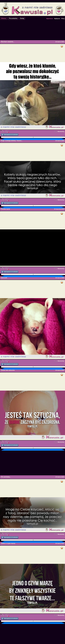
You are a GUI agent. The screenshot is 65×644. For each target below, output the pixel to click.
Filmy (63, 19)
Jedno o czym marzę (8, 543)
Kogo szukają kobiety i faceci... (12, 141)
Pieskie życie (5, 209)
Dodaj (22, 18)
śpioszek (4, 278)
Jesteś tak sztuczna (8, 370)
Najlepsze (57, 19)
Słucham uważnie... (8, 42)
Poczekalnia (13, 18)
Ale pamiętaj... (6, 477)
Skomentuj (59, 131)
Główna (4, 18)
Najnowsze (50, 19)
